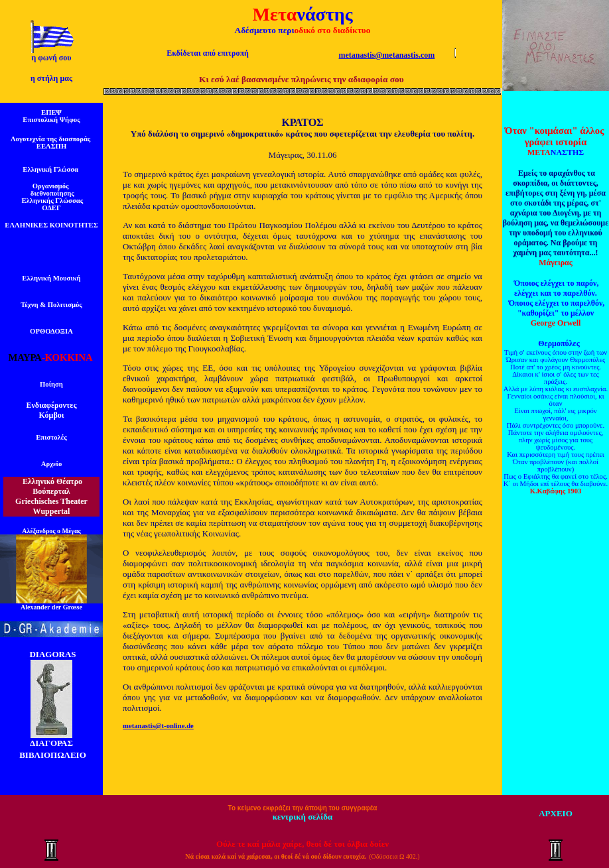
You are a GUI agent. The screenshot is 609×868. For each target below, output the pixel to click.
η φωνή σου (51, 58)
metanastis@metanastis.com (387, 55)
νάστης (324, 14)
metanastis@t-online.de (158, 726)
